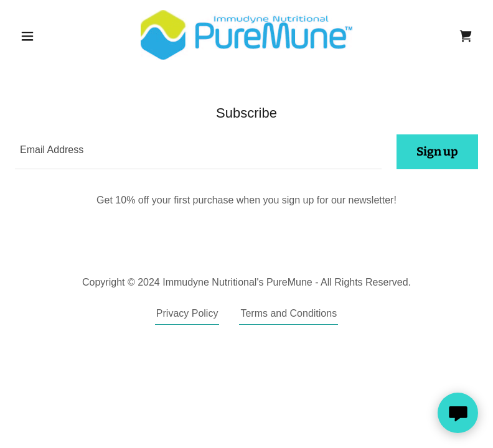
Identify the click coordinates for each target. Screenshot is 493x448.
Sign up (437, 152)
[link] (247, 35)
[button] (50, 36)
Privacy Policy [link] (187, 313)
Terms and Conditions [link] (289, 313)
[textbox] (198, 152)
